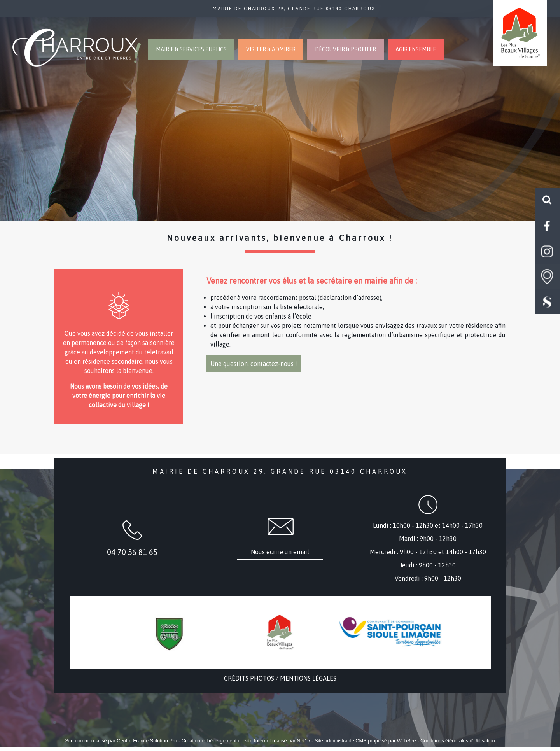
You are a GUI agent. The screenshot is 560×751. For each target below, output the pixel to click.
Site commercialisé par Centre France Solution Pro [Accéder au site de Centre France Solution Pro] (121, 741)
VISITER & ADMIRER (271, 49)
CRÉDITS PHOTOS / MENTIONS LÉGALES (280, 678)
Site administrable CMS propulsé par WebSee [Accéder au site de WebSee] (365, 741)
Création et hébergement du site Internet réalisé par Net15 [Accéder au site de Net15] (246, 741)
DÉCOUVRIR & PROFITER (346, 49)
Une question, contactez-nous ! (254, 364)
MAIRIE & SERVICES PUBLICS (191, 49)
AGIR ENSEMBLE (416, 49)
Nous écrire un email (280, 552)
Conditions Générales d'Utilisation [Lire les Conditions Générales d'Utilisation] (458, 741)
